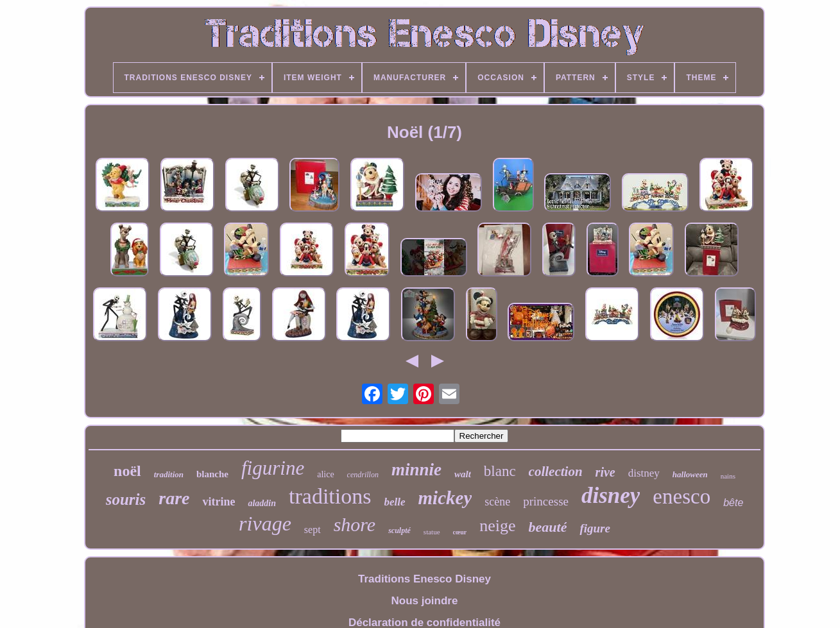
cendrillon (363, 475)
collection (556, 471)
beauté (548, 527)
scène (497, 502)
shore (355, 524)
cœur (460, 532)
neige (497, 526)
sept (313, 530)
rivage (265, 523)
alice (325, 474)
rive (605, 472)
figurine (273, 468)
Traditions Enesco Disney (424, 579)
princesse (546, 501)
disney (611, 496)
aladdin (262, 503)
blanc (500, 471)
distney (644, 473)
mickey (445, 498)
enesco (681, 496)
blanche (212, 474)
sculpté (399, 530)
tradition (169, 474)
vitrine (219, 502)
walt (463, 474)
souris (126, 499)
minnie (416, 470)
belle (395, 502)
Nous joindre (425, 601)
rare (174, 498)
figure (595, 528)
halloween (690, 474)
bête (733, 503)
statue (432, 532)
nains (728, 476)
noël (127, 471)
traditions (330, 496)
